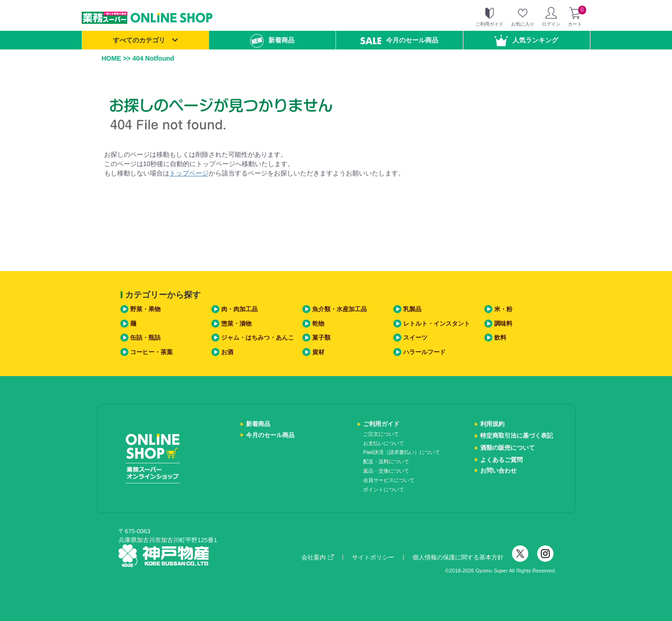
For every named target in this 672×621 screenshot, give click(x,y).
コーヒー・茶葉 (151, 352)
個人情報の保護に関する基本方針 (458, 557)
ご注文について (381, 434)
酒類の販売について (507, 448)
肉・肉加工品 (239, 309)
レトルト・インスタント (437, 324)
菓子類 (321, 338)
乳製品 (412, 309)
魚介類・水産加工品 (339, 309)
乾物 (318, 324)
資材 (318, 352)
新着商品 (272, 41)
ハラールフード (424, 352)
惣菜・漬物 (236, 324)
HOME (112, 58)
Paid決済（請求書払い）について (402, 452)
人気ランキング (526, 41)
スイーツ (415, 338)
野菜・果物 (145, 309)
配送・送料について (386, 461)
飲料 (500, 338)
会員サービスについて (389, 480)
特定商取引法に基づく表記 (517, 436)
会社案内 (318, 557)
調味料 (503, 324)
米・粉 (503, 309)
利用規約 (492, 424)
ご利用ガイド (381, 424)
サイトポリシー (373, 557)
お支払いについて (384, 443)
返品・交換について (386, 471)
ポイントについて (384, 489)
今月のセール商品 (399, 40)
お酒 (227, 352)
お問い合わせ (498, 471)
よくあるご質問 (501, 460)
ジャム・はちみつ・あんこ (258, 338)
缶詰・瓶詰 (145, 338)
